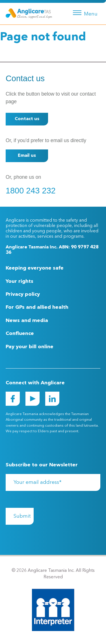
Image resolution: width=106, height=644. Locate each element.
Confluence (20, 334)
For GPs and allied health (37, 307)
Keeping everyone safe (35, 268)
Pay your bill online (30, 347)
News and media (27, 321)
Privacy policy (23, 294)
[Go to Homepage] (29, 14)
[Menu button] (84, 12)
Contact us (27, 119)
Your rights (20, 281)
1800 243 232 (31, 191)
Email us (27, 156)
